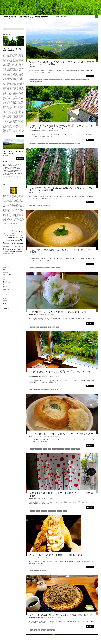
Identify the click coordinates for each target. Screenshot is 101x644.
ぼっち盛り (41, 268)
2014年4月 (5, 302)
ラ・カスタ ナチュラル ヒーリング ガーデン (64, 143)
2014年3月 (5, 304)
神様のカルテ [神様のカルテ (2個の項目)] (19, 249)
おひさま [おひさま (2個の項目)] (15, 231)
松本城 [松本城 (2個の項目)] (15, 247)
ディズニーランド (60, 449)
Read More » (91, 76)
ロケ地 (63, 80)
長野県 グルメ (35, 255)
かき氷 (38, 327)
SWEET (32, 449)
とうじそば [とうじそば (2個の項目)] (7, 233)
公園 (50, 327)
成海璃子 (32, 81)
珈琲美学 (44, 571)
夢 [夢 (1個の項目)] (20, 241)
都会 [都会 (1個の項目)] (5, 254)
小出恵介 (83, 80)
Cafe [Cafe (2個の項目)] (4, 231)
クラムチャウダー (38, 449)
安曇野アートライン (7, 274)
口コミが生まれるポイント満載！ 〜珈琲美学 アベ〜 (57, 555)
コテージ (51, 80)
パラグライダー (57, 80)
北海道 (48, 389)
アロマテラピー (41, 143)
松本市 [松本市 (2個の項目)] (19, 247)
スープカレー (37, 389)
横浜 (57, 389)
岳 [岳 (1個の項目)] (17, 244)
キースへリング (44, 511)
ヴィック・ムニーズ (52, 511)
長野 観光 (31, 193)
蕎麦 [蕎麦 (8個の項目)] (14, 251)
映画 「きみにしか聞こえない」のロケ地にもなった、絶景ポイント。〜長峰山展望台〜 (62, 63)
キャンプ (45, 80)
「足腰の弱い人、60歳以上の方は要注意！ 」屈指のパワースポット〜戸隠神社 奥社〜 (61, 189)
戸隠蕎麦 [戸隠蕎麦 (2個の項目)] (20, 243)
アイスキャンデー (44, 327)
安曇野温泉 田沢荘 (7, 23)
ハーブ (47, 143)
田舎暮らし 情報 (6, 283)
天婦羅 (46, 268)
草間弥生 (65, 511)
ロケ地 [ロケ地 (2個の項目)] (8, 238)
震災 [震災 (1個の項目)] (7, 254)
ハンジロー (43, 389)
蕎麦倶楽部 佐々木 (51, 630)
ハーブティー (52, 143)
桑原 (57, 327)
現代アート (60, 511)
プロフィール (6, 266)
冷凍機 (54, 327)
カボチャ (38, 511)
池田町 (78, 143)
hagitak (7, 185)
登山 (38, 67)
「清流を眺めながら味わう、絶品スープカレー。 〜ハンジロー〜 (62, 373)
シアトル (45, 449)
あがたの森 (32, 327)
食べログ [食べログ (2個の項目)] (10, 254)
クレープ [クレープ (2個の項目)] (7, 235)
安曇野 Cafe (38, 377)
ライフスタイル (6, 268)
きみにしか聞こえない (38, 80)
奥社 (44, 205)
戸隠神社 (48, 205)
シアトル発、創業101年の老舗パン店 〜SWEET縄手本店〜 (61, 433)
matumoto (32, 558)
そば (31, 268)
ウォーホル (32, 511)
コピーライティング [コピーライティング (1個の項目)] (13, 236)
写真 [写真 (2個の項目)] (18, 238)
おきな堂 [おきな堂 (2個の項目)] (11, 231)
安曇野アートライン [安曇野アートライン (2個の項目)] (12, 243)
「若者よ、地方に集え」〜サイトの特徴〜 (59, 17)
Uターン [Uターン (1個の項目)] (7, 231)
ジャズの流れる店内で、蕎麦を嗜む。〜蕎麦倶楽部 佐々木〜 (61, 615)
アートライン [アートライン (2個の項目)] (16, 233)
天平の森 (73, 80)
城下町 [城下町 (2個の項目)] (18, 240)
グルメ (31, 131)
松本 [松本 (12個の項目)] (12, 246)
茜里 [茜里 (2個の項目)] (11, 252)
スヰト (54, 449)
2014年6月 (5, 298)
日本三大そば (57, 268)
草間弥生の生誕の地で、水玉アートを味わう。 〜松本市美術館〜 (61, 494)
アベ (31, 571)
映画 (36, 81)
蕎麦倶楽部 (44, 630)
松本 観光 (33, 498)
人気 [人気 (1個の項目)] (16, 238)
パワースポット (33, 205)
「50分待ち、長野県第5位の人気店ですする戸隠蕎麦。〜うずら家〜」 (61, 251)
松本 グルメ (34, 314)
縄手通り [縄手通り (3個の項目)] (7, 252)
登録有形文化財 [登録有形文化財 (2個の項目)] (12, 249)
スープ (32, 389)
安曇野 (31, 67)
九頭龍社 (39, 205)
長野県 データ (6, 290)
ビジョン (5, 264)
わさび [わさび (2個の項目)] (11, 233)
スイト (50, 449)
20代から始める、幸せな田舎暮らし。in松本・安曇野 (26, 17)
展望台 (87, 80)
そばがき (36, 268)
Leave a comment (53, 67)
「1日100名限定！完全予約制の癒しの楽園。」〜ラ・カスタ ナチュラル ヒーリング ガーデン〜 (61, 127)
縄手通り (78, 449)
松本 (30, 314)
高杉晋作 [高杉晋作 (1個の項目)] (14, 254)
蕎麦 (39, 630)
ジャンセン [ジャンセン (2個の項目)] (19, 235)
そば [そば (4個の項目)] (19, 231)
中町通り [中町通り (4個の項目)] (13, 237)
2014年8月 (5, 297)
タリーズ (36, 571)
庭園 (74, 143)
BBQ (31, 80)
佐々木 (32, 630)
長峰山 (40, 81)
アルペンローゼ (33, 143)
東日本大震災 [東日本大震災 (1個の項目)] (7, 247)
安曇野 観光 (35, 67)
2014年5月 (5, 300)
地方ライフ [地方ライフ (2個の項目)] (13, 240)
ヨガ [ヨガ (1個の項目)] (6, 238)
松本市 (73, 449)
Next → (68, 636)
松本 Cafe (34, 436)
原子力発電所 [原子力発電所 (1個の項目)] (8, 241)
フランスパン (68, 449)
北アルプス (68, 80)
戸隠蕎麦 (51, 268)
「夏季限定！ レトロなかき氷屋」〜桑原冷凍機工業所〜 (59, 312)
